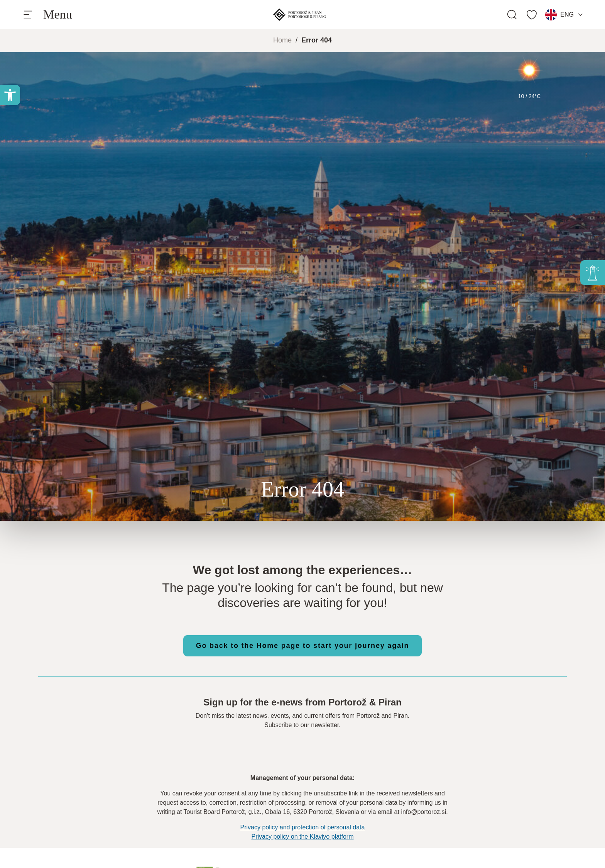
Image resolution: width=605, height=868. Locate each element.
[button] (10, 95)
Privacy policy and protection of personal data (303, 827)
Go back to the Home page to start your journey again (303, 646)
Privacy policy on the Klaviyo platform (303, 837)
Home (282, 40)
